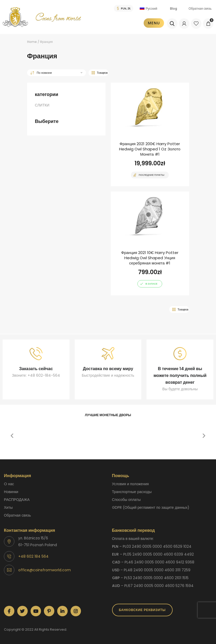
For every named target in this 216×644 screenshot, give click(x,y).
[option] (47, 424)
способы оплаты (126, 500)
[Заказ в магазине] (57, 73)
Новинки (11, 492)
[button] (12, 436)
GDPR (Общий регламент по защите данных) (151, 507)
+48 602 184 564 (33, 556)
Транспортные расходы (132, 492)
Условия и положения (130, 484)
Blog (174, 9)
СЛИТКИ (42, 105)
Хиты (8, 507)
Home (32, 42)
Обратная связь (200, 9)
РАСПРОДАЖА (17, 500)
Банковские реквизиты (142, 610)
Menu (154, 23)
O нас (9, 484)
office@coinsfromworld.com (45, 570)
